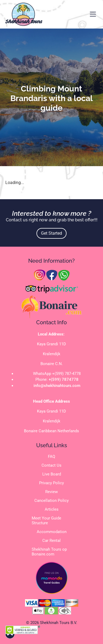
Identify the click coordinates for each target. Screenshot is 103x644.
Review (51, 492)
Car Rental (51, 541)
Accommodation (52, 532)
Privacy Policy (51, 483)
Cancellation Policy (51, 501)
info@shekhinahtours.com (57, 386)
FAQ (51, 457)
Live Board (52, 474)
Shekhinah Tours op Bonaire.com (49, 552)
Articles (52, 509)
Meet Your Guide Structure (46, 521)
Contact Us (51, 465)
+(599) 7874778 (64, 379)
